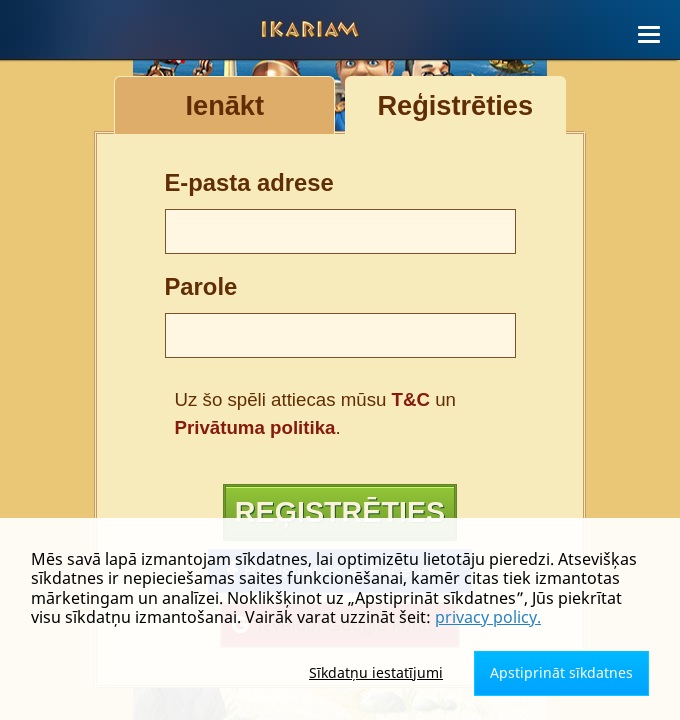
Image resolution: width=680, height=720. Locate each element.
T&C (411, 399)
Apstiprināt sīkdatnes (561, 672)
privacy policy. (488, 617)
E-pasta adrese (249, 182)
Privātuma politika (255, 427)
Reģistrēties (339, 515)
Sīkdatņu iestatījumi (376, 672)
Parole (201, 286)
